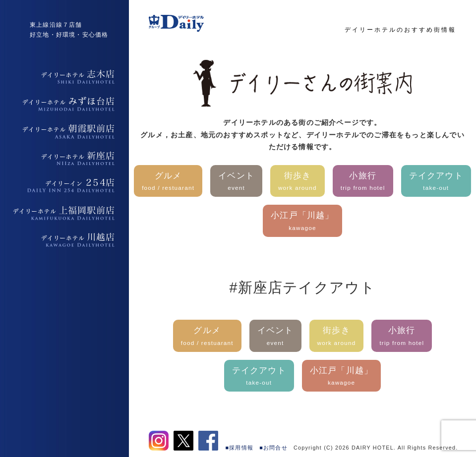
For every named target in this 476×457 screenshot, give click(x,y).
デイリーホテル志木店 (64, 77)
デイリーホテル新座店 (64, 159)
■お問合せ (273, 448)
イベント (236, 182)
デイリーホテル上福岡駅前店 (64, 213)
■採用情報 (240, 448)
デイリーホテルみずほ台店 (64, 104)
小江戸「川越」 (302, 222)
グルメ (168, 182)
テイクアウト (436, 182)
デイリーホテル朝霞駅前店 (64, 131)
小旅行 (363, 182)
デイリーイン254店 (64, 186)
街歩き (297, 182)
